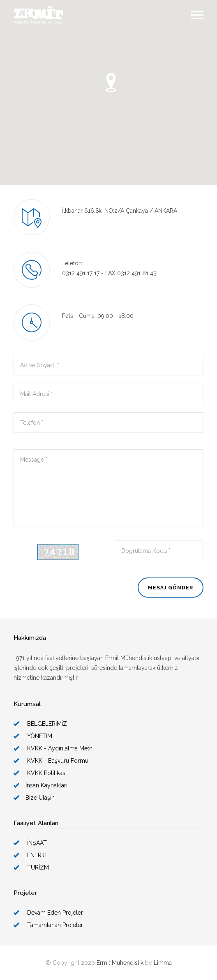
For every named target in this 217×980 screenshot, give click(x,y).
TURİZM (38, 867)
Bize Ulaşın (40, 798)
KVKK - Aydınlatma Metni (60, 748)
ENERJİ (36, 855)
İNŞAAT (37, 843)
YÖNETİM (40, 736)
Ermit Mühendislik (120, 963)
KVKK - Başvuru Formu (58, 761)
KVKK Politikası (47, 773)
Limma (163, 963)
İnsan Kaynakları (46, 785)
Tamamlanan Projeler (55, 925)
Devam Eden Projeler (55, 913)
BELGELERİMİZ (47, 724)
